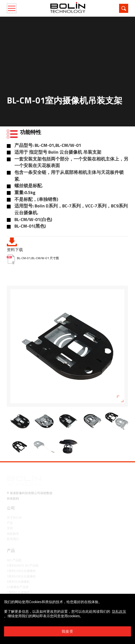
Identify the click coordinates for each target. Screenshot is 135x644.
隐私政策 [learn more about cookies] (119, 611)
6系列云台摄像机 (18, 570)
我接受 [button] (67, 631)
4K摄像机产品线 (18, 575)
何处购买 (13, 522)
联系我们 (13, 527)
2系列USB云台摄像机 (21, 559)
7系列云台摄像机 (18, 581)
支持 (10, 516)
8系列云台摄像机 (18, 586)
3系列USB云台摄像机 (21, 564)
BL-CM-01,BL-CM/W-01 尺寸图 (38, 258)
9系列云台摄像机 (18, 591)
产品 (10, 511)
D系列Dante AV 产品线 (23, 554)
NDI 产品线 (14, 548)
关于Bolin (14, 506)
